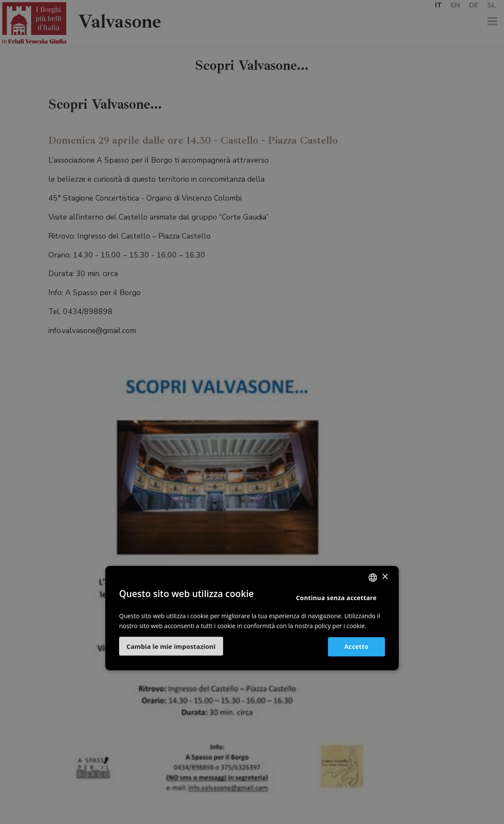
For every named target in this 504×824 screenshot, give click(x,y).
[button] (171, 646)
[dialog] (252, 412)
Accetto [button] (356, 646)
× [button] (385, 577)
